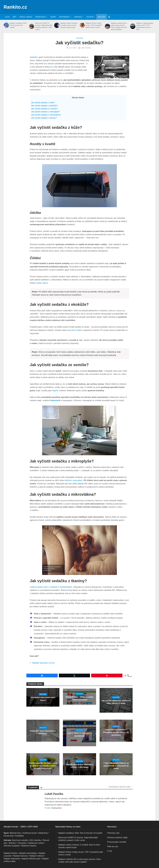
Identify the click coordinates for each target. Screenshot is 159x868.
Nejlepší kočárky (10, 853)
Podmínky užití (113, 833)
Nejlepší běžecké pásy (31, 859)
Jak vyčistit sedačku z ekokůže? (44, 106)
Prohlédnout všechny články (120, 787)
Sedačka (34, 57)
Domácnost (40, 17)
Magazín (102, 17)
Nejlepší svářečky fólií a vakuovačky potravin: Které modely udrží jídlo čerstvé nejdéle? (119, 26)
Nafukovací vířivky (36, 843)
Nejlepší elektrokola (12, 859)
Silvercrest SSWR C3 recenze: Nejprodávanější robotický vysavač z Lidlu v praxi (44, 26)
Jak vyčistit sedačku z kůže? (43, 103)
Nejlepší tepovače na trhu (43, 663)
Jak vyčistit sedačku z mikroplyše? (45, 112)
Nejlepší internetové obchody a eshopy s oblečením (80, 766)
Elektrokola (43, 833)
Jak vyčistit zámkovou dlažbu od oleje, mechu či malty (116, 702)
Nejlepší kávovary (20, 856)
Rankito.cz (15, 7)
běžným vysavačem (74, 480)
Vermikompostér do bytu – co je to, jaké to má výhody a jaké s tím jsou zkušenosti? (43, 766)
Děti (15, 17)
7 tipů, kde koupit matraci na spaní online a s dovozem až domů (116, 766)
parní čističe (77, 330)
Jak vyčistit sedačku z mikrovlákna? (46, 115)
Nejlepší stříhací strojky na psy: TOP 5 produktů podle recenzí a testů (94, 25)
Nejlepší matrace (37, 856)
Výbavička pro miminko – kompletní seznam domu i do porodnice (116, 732)
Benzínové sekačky (20, 840)
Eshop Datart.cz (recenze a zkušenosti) (79, 735)
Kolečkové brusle (30, 833)
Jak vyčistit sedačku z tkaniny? (44, 118)
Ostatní (90, 17)
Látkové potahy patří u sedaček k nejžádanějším (51, 587)
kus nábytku (49, 64)
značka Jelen (41, 283)
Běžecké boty (15, 833)
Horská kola (9, 836)
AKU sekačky (35, 840)
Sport (53, 17)
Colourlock (55, 400)
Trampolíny (22, 843)
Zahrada (78, 17)
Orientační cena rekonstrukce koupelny (43, 732)
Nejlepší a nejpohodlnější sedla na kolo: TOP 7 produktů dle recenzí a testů (145, 26)
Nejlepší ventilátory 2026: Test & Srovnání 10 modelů (18, 25)
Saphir (55, 391)
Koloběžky (19, 836)
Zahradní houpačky (12, 846)
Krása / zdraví (26, 17)
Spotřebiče (64, 17)
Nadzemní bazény (29, 846)
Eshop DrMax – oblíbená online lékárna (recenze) (79, 698)
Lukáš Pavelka (86, 48)
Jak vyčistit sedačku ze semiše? (44, 109)
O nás (47, 808)
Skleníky (12, 843)
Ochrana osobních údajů (117, 838)
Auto (7, 17)
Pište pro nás (113, 847)
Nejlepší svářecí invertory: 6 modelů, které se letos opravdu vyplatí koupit (69, 25)
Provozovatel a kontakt (117, 842)
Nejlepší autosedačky (28, 853)
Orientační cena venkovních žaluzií (43, 699)
